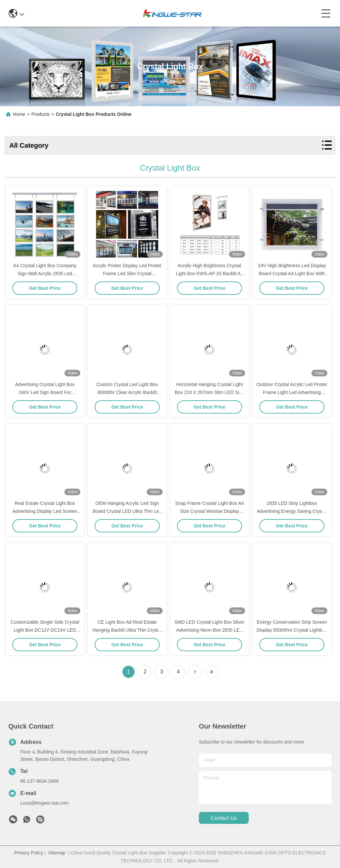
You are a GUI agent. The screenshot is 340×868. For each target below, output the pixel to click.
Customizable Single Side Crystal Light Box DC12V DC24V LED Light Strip (45, 630)
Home (19, 114)
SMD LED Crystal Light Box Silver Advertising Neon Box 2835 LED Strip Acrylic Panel (210, 630)
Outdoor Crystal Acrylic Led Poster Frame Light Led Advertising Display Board (292, 392)
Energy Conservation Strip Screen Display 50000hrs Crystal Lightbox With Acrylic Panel (292, 630)
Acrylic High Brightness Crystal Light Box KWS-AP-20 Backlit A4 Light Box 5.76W (209, 274)
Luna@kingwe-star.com (45, 803)
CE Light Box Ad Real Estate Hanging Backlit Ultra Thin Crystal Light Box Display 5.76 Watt (127, 630)
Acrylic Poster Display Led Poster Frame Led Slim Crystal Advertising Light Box (127, 274)
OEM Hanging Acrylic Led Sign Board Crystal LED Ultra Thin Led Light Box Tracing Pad (127, 511)
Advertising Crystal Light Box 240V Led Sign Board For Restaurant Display (45, 392)
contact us (224, 818)
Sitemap (57, 853)
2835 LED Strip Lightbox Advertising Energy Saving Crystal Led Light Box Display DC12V (292, 511)
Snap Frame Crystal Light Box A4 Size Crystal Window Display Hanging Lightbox (210, 511)
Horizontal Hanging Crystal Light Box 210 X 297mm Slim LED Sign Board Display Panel (209, 392)
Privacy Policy (29, 853)
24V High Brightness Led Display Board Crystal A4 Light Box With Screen (292, 274)
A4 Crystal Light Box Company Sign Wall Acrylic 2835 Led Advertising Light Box (45, 274)
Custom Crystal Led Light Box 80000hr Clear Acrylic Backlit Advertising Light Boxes (127, 392)
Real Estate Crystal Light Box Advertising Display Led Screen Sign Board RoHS (45, 511)
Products (41, 114)
